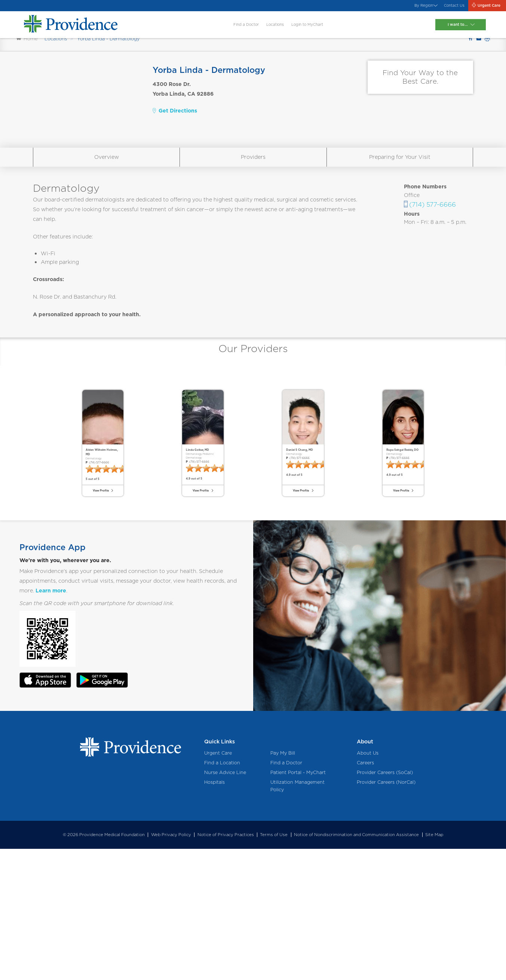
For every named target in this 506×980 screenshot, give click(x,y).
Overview (107, 193)
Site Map (434, 966)
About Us (368, 885)
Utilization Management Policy (298, 917)
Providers (253, 193)
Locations (264, 31)
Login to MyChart (310, 31)
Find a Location (222, 894)
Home (27, 75)
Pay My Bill (283, 885)
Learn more (51, 722)
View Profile (99, 615)
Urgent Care (218, 885)
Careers (365, 894)
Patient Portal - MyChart (298, 904)
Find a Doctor (223, 31)
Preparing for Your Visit (400, 193)
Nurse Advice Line (225, 904)
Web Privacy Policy (171, 966)
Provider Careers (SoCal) (385, 904)
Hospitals (214, 914)
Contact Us (433, 8)
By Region (392, 8)
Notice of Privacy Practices (226, 966)
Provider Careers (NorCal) (386, 914)
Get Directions (175, 146)
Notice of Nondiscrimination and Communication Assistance (356, 966)
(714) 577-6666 (433, 240)
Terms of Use (274, 966)
